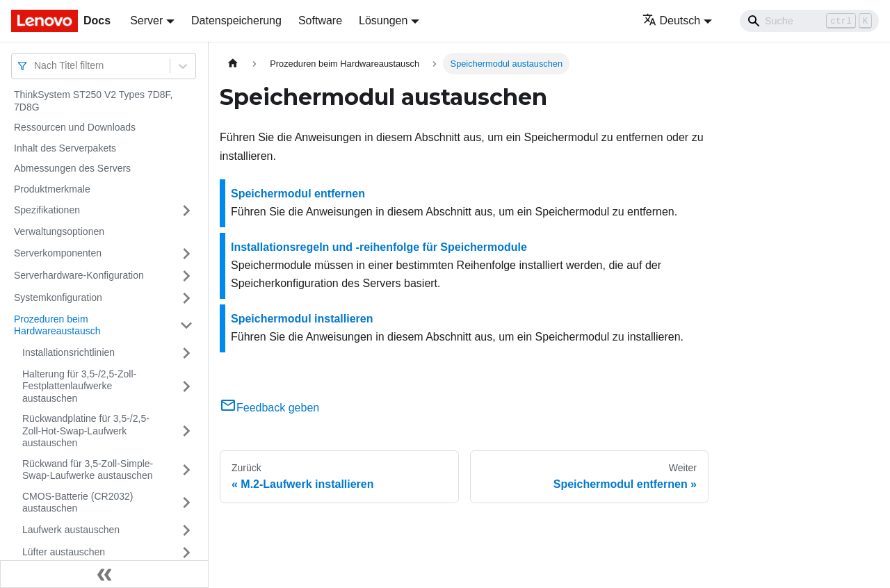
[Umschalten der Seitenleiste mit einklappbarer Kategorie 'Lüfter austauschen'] (186, 553)
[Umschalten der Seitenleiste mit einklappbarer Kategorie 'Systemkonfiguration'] (186, 298)
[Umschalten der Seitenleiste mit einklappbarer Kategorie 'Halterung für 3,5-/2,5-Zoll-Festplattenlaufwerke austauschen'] (186, 387)
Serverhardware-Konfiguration (79, 275)
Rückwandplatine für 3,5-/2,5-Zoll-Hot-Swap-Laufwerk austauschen (86, 431)
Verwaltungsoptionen (59, 231)
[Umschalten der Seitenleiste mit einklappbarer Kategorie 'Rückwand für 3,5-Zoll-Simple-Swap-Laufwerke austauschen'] (186, 470)
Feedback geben (269, 408)
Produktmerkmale (52, 189)
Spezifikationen (47, 210)
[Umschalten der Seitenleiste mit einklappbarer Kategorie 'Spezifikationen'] (186, 211)
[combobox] (35, 66)
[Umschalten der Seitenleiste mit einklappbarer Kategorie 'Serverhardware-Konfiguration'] (186, 276)
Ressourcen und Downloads (75, 127)
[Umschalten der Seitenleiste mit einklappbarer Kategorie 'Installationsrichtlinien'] (186, 353)
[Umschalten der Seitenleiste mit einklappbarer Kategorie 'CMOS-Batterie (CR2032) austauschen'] (186, 503)
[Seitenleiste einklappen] (104, 574)
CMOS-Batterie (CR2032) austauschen (78, 503)
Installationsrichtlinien (68, 352)
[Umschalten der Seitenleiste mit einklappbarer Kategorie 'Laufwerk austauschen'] (186, 530)
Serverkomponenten (58, 253)
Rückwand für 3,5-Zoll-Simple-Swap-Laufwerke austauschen (88, 470)
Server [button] (146, 21)
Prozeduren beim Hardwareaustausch (57, 325)
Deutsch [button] (672, 21)
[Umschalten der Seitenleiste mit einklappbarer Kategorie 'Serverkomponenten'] (186, 254)
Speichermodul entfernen (298, 194)
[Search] (809, 21)
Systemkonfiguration (58, 297)
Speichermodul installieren (302, 319)
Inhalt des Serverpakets (65, 148)
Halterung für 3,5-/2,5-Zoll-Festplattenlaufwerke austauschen (79, 386)
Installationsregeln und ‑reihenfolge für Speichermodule (379, 247)
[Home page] (233, 64)
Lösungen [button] (383, 21)
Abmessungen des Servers (72, 168)
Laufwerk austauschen (71, 530)
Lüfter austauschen (64, 552)
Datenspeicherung (236, 21)
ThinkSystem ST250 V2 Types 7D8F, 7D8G (94, 101)
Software (320, 21)
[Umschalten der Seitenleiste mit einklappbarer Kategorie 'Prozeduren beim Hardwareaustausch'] (186, 326)
